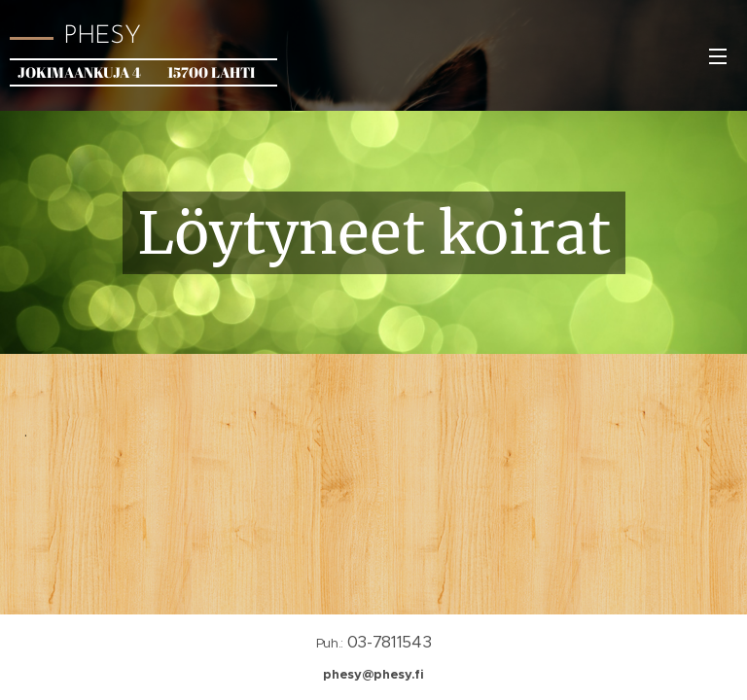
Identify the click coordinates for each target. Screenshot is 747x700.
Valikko (718, 56)
